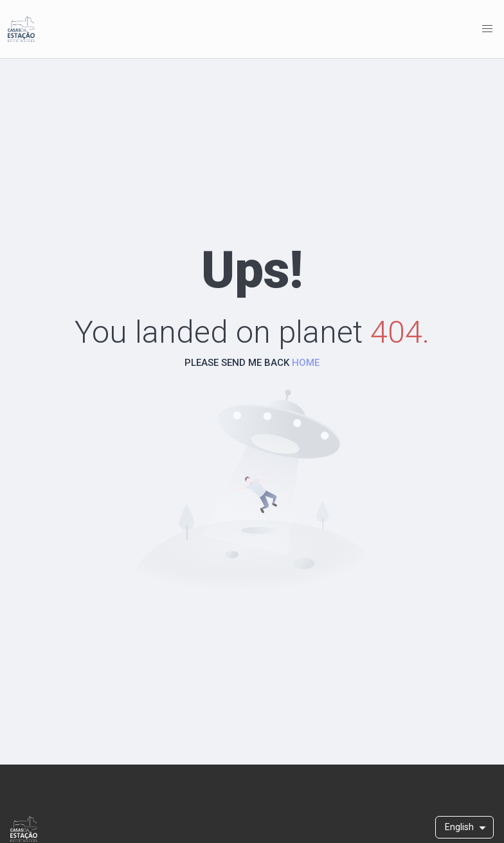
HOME (306, 363)
